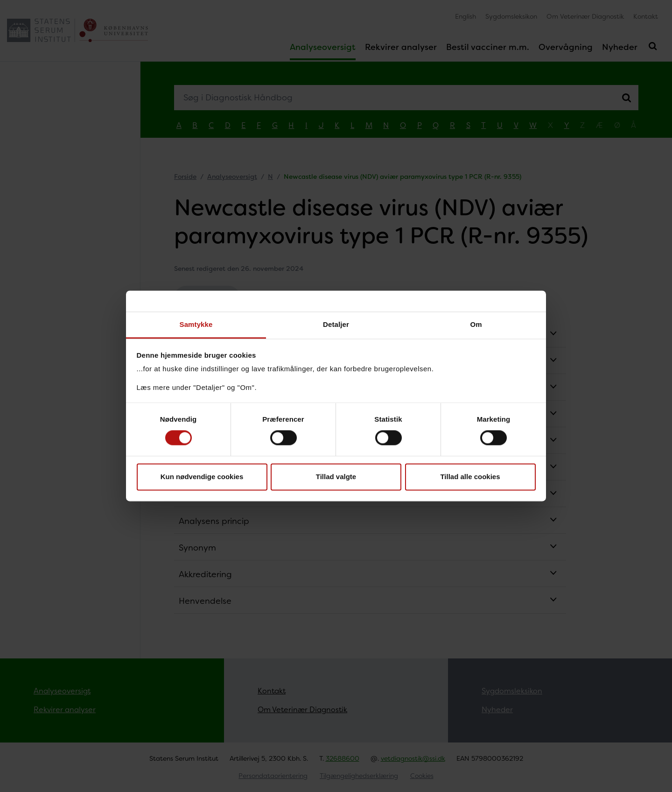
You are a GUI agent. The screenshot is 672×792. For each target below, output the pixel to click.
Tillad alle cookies (470, 477)
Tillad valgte (336, 477)
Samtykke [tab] (196, 324)
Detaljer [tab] (336, 324)
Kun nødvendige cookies (202, 477)
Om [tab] (476, 324)
